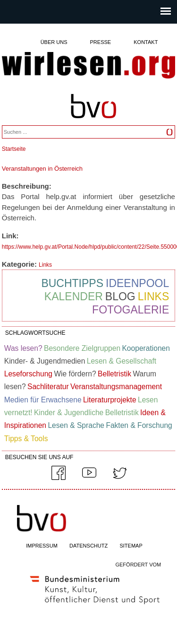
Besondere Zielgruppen (82, 348)
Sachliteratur (48, 387)
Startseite (14, 149)
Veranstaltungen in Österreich (42, 169)
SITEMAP (131, 546)
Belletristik (114, 374)
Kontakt (146, 42)
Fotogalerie (131, 310)
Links (45, 265)
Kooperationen (146, 348)
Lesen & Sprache (76, 425)
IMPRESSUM (42, 546)
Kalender (74, 296)
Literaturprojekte (110, 400)
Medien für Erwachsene (43, 400)
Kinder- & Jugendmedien (45, 361)
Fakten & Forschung (139, 425)
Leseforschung (28, 374)
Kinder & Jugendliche (69, 413)
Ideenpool (137, 283)
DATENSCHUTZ (88, 546)
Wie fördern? (75, 374)
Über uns (54, 42)
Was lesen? (23, 348)
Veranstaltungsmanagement (116, 387)
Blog (120, 296)
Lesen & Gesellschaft (122, 361)
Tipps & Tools (26, 439)
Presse (101, 42)
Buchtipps (72, 283)
